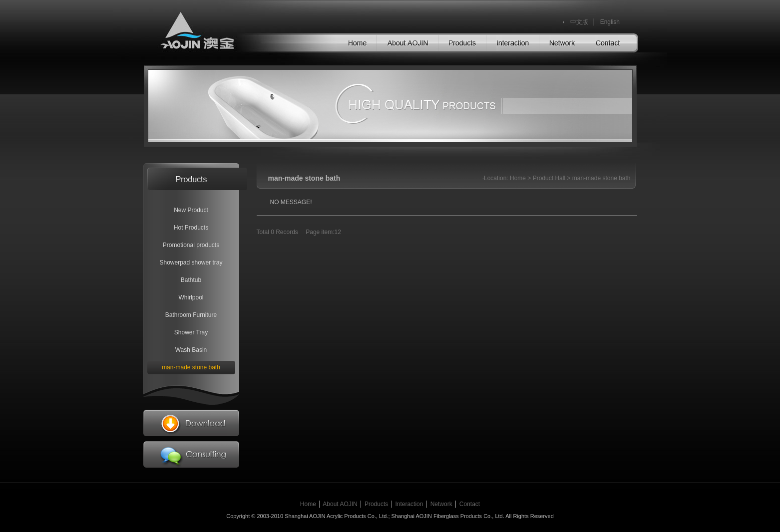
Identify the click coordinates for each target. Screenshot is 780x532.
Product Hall (549, 178)
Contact (470, 504)
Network (441, 504)
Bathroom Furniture (191, 315)
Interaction (409, 504)
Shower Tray (191, 332)
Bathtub (191, 280)
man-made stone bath (191, 367)
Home (518, 178)
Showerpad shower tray (191, 263)
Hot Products (191, 228)
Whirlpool (191, 297)
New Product (191, 210)
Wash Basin (191, 350)
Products (376, 504)
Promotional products (191, 245)
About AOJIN (340, 504)
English (610, 22)
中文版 (579, 22)
